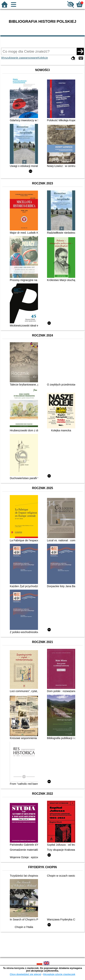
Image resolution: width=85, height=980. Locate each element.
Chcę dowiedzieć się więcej (25, 974)
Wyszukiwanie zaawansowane (19, 58)
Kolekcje (43, 58)
